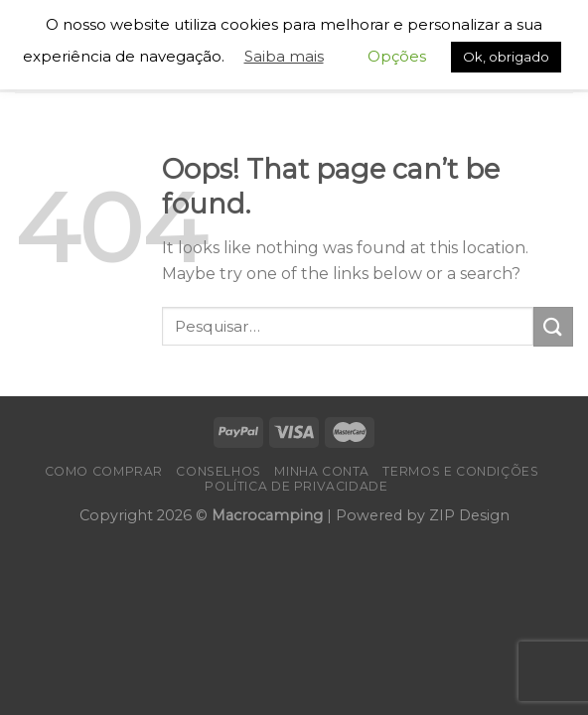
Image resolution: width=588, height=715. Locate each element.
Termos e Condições (460, 471)
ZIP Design (469, 515)
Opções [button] (397, 56)
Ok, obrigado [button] (506, 57)
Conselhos (219, 471)
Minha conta (322, 471)
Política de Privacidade (296, 486)
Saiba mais (284, 56)
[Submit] (553, 326)
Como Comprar (104, 471)
